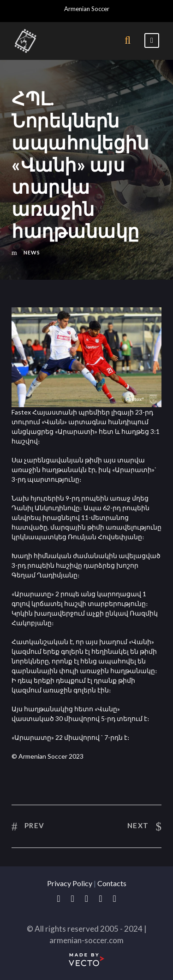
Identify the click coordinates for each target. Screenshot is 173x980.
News (32, 252)
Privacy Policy (70, 883)
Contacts (112, 883)
